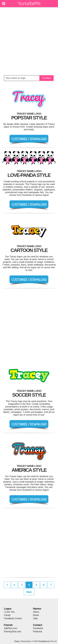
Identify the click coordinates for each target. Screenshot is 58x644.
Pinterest (37, 632)
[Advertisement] (29, 41)
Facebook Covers (13, 618)
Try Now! (46, 78)
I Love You (9, 612)
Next (29, 592)
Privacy (17, 641)
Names (37, 609)
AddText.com (11, 628)
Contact (38, 625)
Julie (35, 618)
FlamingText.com (13, 632)
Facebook (38, 628)
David (36, 615)
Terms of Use (26, 641)
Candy (7, 615)
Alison (36, 612)
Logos (8, 609)
